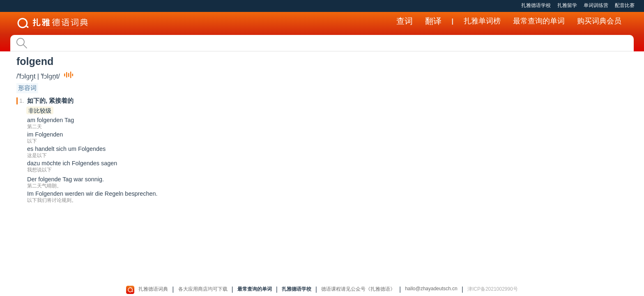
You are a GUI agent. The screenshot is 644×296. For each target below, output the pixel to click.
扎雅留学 (567, 5)
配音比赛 (625, 5)
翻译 (433, 21)
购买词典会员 (599, 21)
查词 (405, 21)
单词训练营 (596, 5)
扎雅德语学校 (536, 5)
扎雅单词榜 (482, 21)
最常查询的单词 (539, 21)
